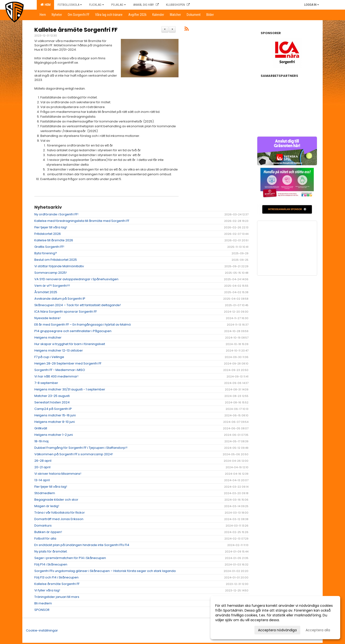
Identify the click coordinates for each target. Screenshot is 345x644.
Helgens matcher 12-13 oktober (59, 350)
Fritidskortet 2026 (48, 234)
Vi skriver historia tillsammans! (58, 474)
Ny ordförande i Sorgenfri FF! (56, 214)
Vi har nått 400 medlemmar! (56, 376)
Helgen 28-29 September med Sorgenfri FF (68, 363)
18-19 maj (41, 441)
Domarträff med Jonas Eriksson (59, 519)
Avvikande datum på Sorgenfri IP (60, 299)
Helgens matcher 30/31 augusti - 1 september (70, 389)
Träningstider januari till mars (57, 597)
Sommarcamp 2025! (51, 273)
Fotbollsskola (70, 5)
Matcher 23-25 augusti (52, 396)
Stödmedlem (45, 493)
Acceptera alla (318, 630)
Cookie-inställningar (42, 630)
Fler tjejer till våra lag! (51, 227)
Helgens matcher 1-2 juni (54, 435)
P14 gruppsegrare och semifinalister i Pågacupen (73, 331)
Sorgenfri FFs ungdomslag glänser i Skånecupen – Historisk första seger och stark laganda (105, 571)
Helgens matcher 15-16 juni (55, 415)
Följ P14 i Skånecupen (51, 564)
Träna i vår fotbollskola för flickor (60, 513)
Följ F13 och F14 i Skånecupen (56, 577)
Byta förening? (46, 253)
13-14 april (42, 480)
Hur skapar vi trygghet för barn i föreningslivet (70, 344)
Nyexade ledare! (47, 318)
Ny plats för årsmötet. (51, 551)
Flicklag (97, 5)
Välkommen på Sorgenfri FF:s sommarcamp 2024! (74, 454)
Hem (45, 5)
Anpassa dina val (229, 629)
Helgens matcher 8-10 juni (55, 422)
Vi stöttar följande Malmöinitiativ (59, 266)
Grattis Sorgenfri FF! (49, 247)
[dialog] (275, 618)
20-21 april (42, 467)
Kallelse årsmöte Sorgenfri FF (76, 30)
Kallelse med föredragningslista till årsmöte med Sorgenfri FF (82, 221)
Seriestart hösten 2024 (52, 402)
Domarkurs (43, 526)
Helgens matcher (48, 337)
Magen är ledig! (47, 506)
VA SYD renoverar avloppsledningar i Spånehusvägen (76, 279)
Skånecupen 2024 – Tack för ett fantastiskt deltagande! (78, 305)
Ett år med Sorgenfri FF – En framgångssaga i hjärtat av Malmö (83, 325)
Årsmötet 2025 (46, 292)
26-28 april (43, 461)
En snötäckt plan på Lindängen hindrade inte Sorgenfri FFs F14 (82, 545)
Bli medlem (43, 603)
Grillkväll (41, 428)
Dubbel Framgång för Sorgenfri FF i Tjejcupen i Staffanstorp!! (81, 448)
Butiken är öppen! (48, 532)
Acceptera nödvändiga (277, 630)
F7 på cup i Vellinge (49, 357)
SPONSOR (42, 610)
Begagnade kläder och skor (56, 500)
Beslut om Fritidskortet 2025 (56, 260)
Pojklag (119, 5)
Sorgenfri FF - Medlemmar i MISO (60, 370)
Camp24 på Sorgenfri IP (53, 409)
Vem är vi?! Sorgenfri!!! (52, 286)
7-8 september (46, 383)
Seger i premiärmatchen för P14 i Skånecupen (70, 558)
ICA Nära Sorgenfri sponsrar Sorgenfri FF (66, 312)
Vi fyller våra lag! (47, 590)
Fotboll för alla (45, 538)
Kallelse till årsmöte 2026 (54, 240)
